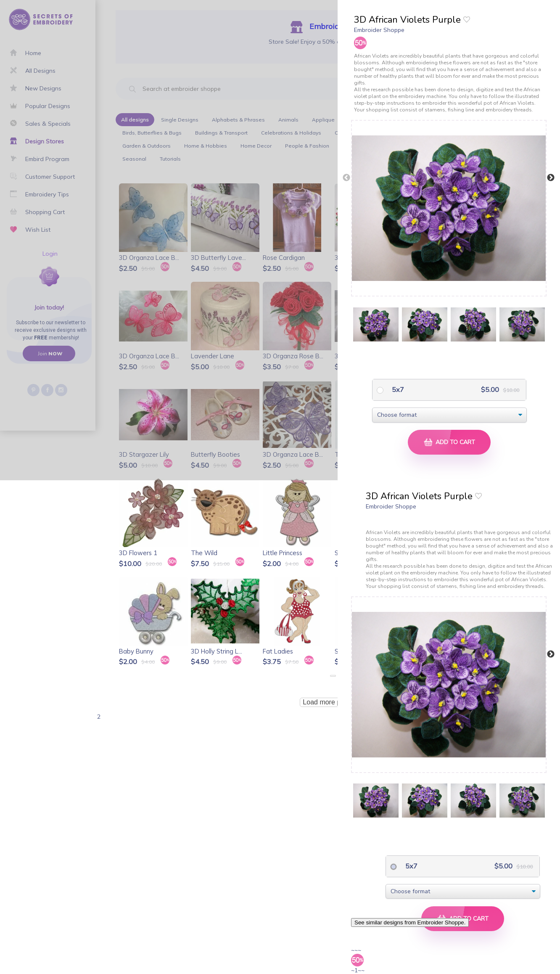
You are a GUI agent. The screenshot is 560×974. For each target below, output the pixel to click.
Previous (346, 178)
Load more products (333, 702)
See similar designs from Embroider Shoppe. (410, 922)
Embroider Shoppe (379, 30)
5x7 (397, 389)
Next (551, 178)
